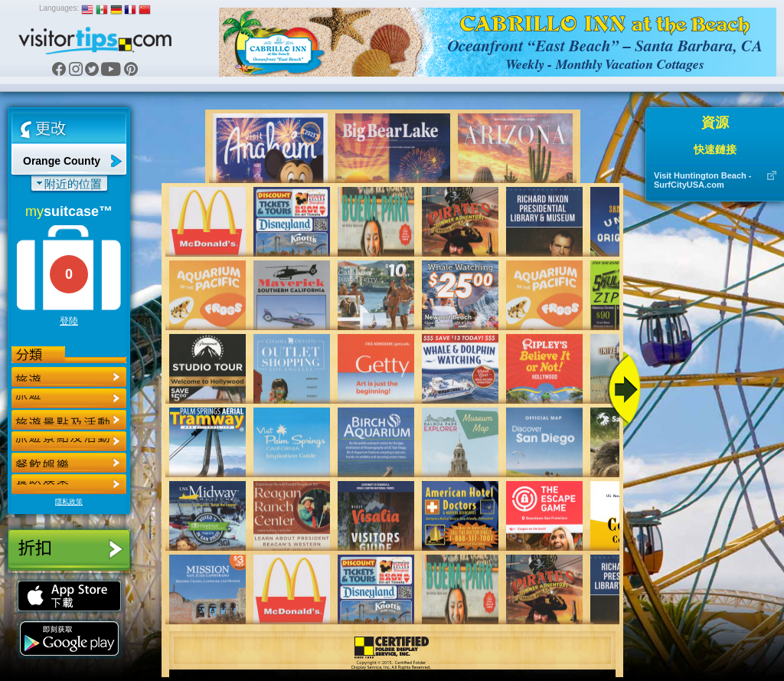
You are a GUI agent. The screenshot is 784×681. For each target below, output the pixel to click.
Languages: (59, 8)
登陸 (69, 321)
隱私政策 (69, 502)
